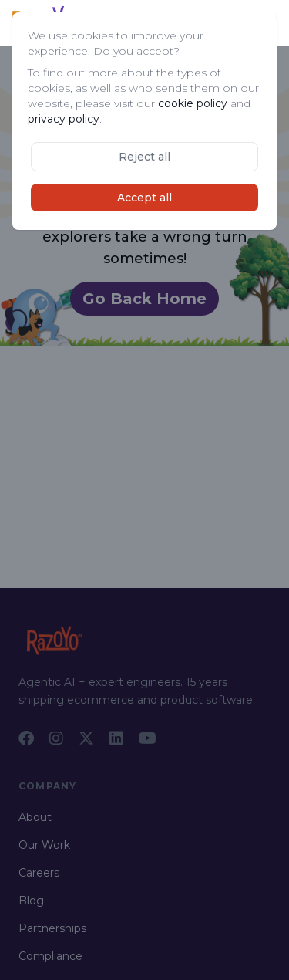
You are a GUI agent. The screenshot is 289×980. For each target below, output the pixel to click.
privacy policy (64, 119)
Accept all (144, 198)
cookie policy (193, 103)
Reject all (144, 157)
